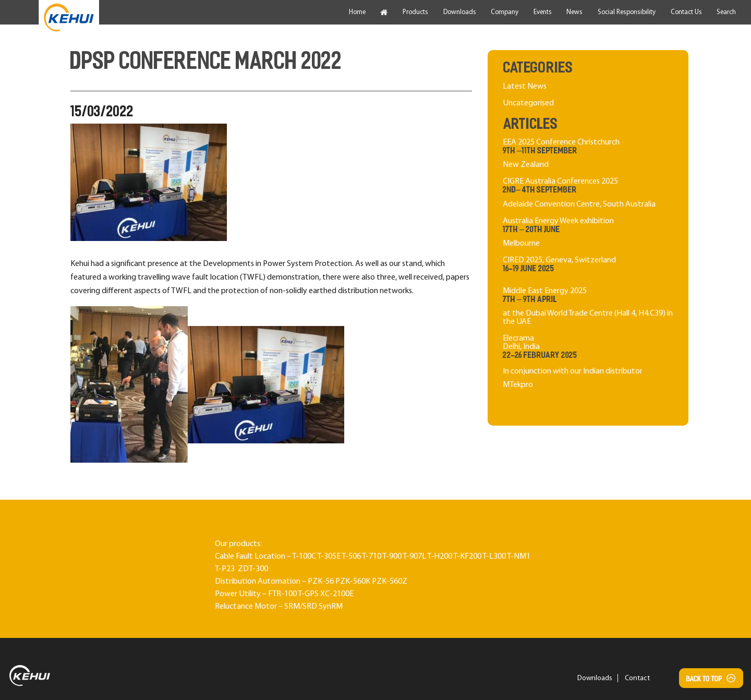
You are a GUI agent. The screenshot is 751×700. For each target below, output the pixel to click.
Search (726, 12)
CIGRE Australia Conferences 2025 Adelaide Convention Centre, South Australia (588, 193)
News (574, 12)
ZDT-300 (253, 569)
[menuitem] (69, 17)
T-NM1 (519, 557)
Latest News (525, 87)
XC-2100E (337, 594)
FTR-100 (282, 594)
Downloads (460, 12)
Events (543, 12)
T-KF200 (467, 557)
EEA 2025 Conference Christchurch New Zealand (588, 154)
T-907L (414, 557)
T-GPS (308, 594)
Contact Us (686, 12)
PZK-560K (353, 582)
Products (415, 12)
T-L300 (494, 557)
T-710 (372, 557)
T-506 (351, 557)
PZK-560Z (390, 582)
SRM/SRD (301, 607)
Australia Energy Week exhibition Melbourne (588, 232)
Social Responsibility (627, 12)
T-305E (329, 557)
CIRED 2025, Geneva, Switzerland (588, 265)
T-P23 (225, 569)
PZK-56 (321, 582)
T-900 (392, 557)
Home (357, 12)
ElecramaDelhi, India (588, 363)
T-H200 (440, 557)
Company (505, 12)
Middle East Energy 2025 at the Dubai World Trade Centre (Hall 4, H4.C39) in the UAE (588, 306)
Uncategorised (528, 103)
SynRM (331, 607)
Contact (637, 678)
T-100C (304, 557)
